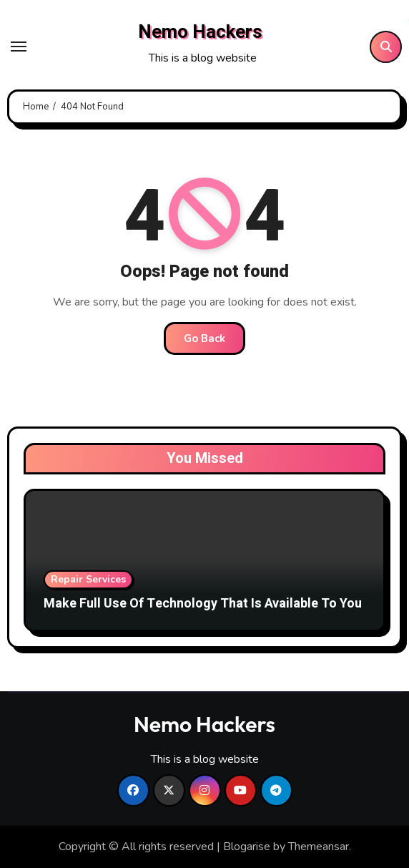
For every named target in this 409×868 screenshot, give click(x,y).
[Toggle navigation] (19, 47)
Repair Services (88, 579)
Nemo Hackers (200, 32)
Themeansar (319, 847)
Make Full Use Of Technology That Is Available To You (203, 604)
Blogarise (247, 847)
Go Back (204, 338)
